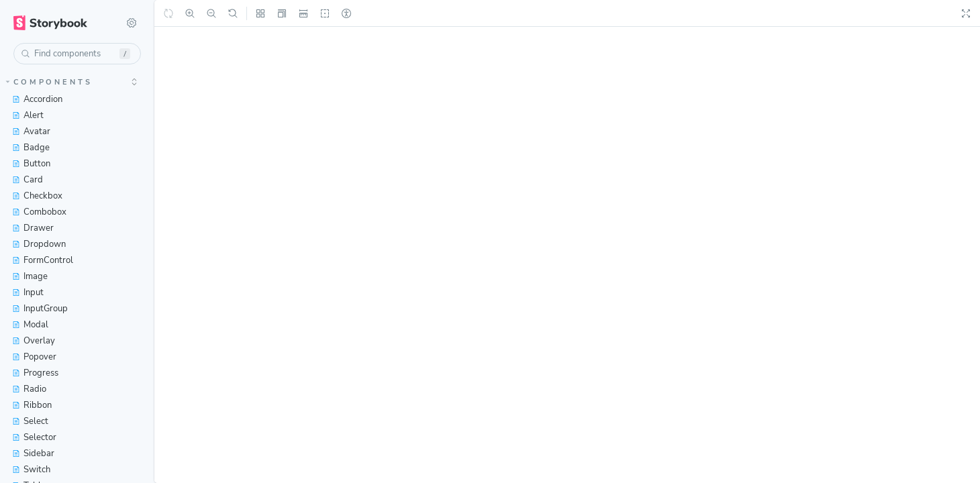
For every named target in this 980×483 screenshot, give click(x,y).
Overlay (34, 341)
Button (31, 164)
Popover (34, 357)
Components (49, 82)
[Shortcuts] (132, 23)
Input (28, 292)
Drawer (33, 228)
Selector (34, 437)
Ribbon (32, 405)
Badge (31, 148)
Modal (30, 325)
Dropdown (39, 244)
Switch (31, 470)
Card (28, 180)
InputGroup (40, 309)
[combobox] (77, 54)
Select (30, 421)
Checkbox (37, 196)
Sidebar (33, 453)
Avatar (31, 131)
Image (30, 276)
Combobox (39, 212)
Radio (29, 389)
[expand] (134, 82)
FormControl (43, 260)
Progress (35, 373)
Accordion (37, 99)
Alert (28, 115)
